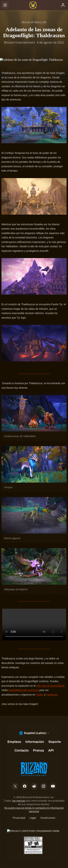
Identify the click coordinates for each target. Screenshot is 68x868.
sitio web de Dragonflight (50, 686)
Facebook (52, 695)
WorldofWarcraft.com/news (23, 690)
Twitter (40, 695)
